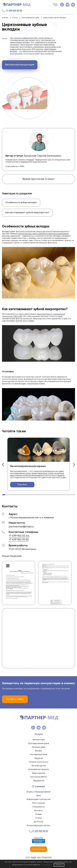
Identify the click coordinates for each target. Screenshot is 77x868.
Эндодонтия (39, 781)
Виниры (38, 751)
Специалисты (38, 807)
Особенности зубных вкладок (21, 203)
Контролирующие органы (38, 825)
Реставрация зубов (38, 754)
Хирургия (39, 758)
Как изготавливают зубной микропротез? (27, 213)
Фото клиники (39, 803)
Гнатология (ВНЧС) (38, 777)
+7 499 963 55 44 (19, 536)
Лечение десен (39, 766)
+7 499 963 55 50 (14, 11)
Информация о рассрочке (38, 799)
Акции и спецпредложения (38, 792)
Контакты (38, 811)
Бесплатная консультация (20, 65)
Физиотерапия (39, 773)
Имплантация (39, 740)
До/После (39, 822)
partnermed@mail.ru (21, 527)
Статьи (39, 818)
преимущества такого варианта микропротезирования (43, 234)
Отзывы (38, 814)
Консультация (39, 849)
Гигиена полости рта (39, 762)
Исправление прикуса (39, 769)
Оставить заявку (15, 699)
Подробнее (22, 485)
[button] (3, 465)
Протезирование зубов (38, 743)
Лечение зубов (39, 747)
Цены (38, 796)
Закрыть (59, 865)
